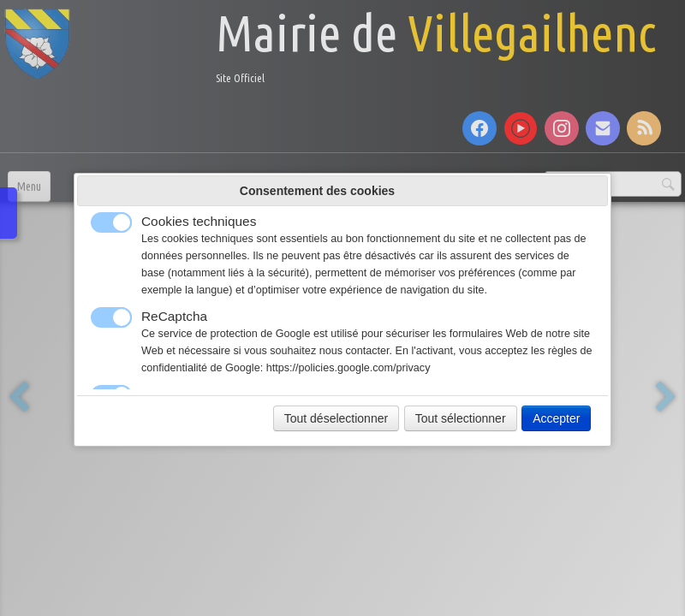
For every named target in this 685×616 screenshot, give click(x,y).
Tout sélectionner (461, 418)
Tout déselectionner (336, 418)
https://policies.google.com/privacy (348, 368)
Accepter (556, 418)
